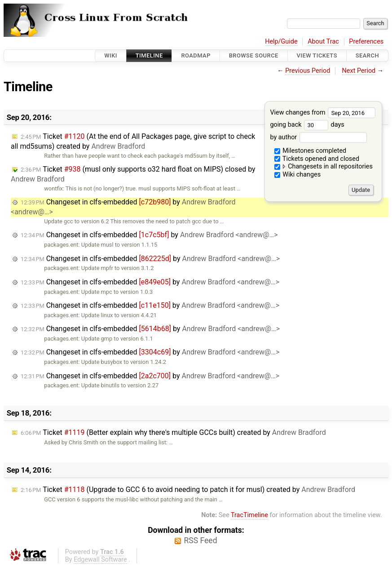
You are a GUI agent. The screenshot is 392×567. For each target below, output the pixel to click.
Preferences (366, 42)
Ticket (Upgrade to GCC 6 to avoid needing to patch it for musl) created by (188, 489)
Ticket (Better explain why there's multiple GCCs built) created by (173, 432)
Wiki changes (298, 175)
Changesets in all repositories (324, 166)
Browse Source (254, 55)
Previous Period (308, 71)
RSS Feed (200, 540)
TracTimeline (249, 515)
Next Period (359, 71)
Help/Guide (281, 42)
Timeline (149, 55)
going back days (307, 125)
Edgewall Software (100, 560)
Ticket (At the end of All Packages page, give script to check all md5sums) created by (133, 141)
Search (367, 55)
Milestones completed (311, 151)
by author (318, 137)
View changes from (323, 113)
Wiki (111, 55)
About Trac (323, 42)
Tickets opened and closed (317, 159)
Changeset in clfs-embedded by (149, 235)
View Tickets (317, 55)
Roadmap (196, 55)
